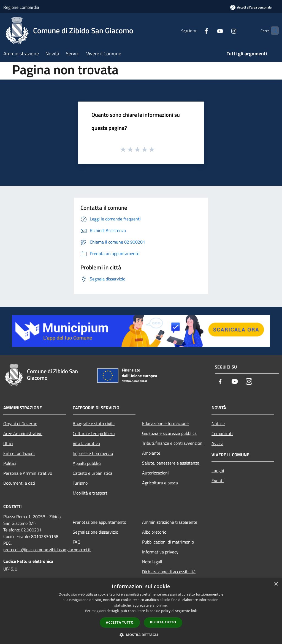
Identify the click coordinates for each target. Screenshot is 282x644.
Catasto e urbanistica (93, 473)
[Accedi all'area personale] (251, 7)
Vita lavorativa (86, 443)
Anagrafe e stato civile (94, 424)
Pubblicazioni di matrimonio (168, 542)
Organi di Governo (20, 424)
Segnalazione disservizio (95, 532)
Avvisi (217, 443)
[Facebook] (196, 30)
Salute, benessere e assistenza (171, 463)
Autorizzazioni (155, 473)
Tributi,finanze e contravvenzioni (173, 443)
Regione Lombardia (21, 7)
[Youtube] (209, 30)
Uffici (8, 443)
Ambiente (151, 453)
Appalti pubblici (87, 463)
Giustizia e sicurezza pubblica (169, 433)
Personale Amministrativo (28, 473)
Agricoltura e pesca (160, 483)
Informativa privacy (160, 552)
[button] (141, 635)
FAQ (77, 542)
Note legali (152, 562)
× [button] (276, 584)
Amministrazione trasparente (170, 522)
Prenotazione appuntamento (99, 522)
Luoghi (218, 471)
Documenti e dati (19, 483)
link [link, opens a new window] (194, 611)
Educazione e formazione (165, 423)
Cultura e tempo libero (94, 433)
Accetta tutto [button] (120, 622)
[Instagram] (223, 30)
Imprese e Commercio (93, 453)
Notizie (218, 424)
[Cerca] (272, 31)
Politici (10, 463)
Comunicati (222, 433)
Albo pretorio (154, 532)
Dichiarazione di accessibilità (169, 572)
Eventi (218, 481)
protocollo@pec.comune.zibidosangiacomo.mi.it (47, 550)
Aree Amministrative (23, 433)
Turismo (80, 483)
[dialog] (141, 611)
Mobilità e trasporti (91, 493)
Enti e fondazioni (19, 453)
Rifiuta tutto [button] (163, 622)
